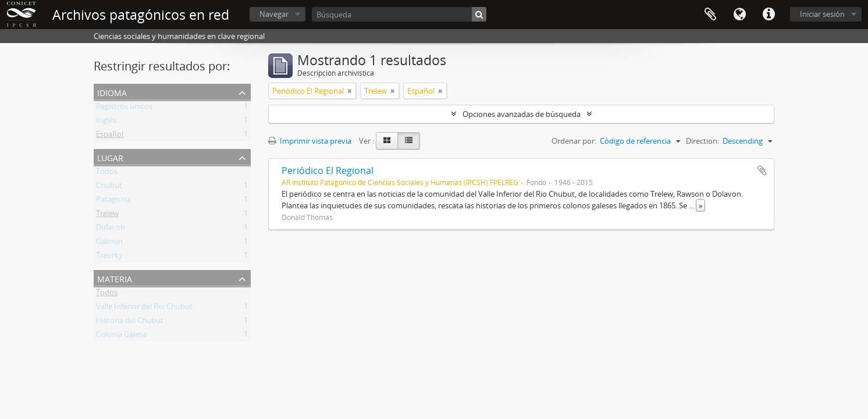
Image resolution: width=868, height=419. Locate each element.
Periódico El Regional (328, 171)
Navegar (274, 14)
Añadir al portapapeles (762, 171)
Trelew (107, 215)
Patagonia (113, 201)
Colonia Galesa (121, 336)
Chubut (109, 187)
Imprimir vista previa (310, 141)
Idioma (739, 15)
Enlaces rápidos (769, 15)
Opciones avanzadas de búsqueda (522, 114)
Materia (115, 278)
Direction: (702, 141)
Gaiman (109, 243)
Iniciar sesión (822, 14)
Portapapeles (710, 15)
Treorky (109, 257)
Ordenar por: (574, 141)
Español (110, 136)
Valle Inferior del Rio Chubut (144, 308)
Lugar (110, 157)
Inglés (106, 122)
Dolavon (111, 229)
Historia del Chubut (130, 322)
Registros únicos (124, 108)
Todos (107, 173)
